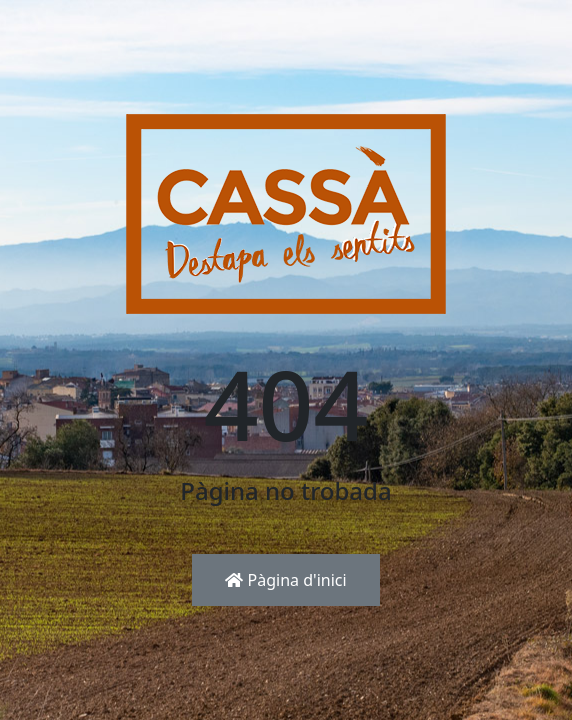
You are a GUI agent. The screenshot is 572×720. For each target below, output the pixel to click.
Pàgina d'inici (285, 580)
